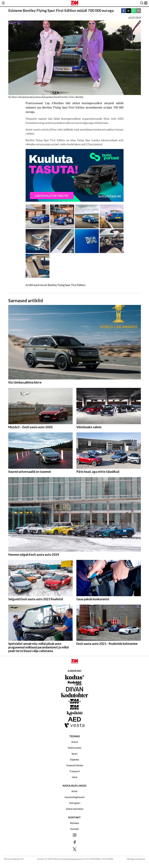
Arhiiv (74, 791)
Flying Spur (64, 285)
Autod (74, 742)
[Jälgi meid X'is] (74, 849)
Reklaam (75, 823)
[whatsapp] (133, 11)
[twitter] (129, 11)
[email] (138, 11)
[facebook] (124, 11)
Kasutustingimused (74, 797)
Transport (74, 771)
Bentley (52, 285)
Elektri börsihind (75, 809)
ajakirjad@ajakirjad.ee (74, 859)
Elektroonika (74, 748)
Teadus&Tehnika (75, 765)
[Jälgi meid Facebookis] (74, 842)
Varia (75, 777)
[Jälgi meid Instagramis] (74, 835)
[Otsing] (142, 3)
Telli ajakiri (74, 803)
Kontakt (74, 829)
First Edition (78, 285)
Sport (75, 754)
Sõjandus (74, 759)
